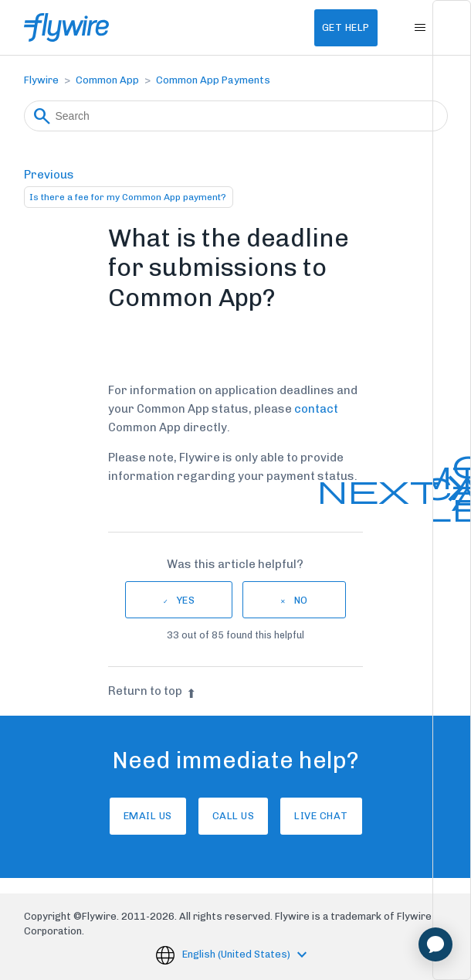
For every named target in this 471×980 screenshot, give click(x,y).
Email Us (148, 816)
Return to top (152, 691)
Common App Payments (213, 80)
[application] (435, 944)
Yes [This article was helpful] (186, 600)
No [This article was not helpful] (301, 600)
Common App (107, 80)
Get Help (346, 27)
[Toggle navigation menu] (420, 28)
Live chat (321, 816)
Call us (234, 816)
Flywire (41, 80)
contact (316, 409)
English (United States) (237, 954)
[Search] (236, 116)
